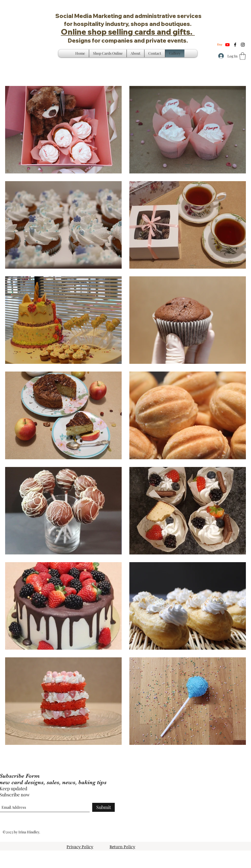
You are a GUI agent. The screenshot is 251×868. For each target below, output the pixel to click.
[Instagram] (243, 45)
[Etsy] (220, 45)
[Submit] (103, 807)
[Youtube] (227, 45)
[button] (243, 56)
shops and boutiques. (161, 24)
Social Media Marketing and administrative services (128, 16)
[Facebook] (235, 45)
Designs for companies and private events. (128, 41)
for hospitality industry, (97, 24)
